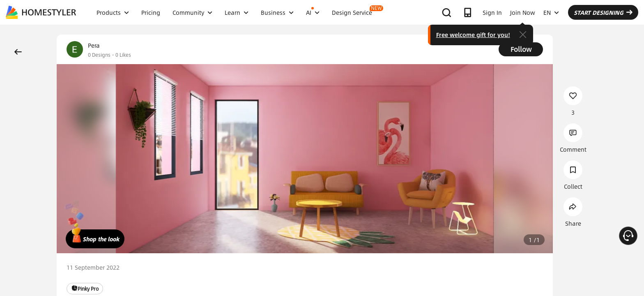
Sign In (492, 12)
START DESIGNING (603, 12)
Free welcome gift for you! (473, 35)
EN (551, 12)
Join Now (523, 12)
